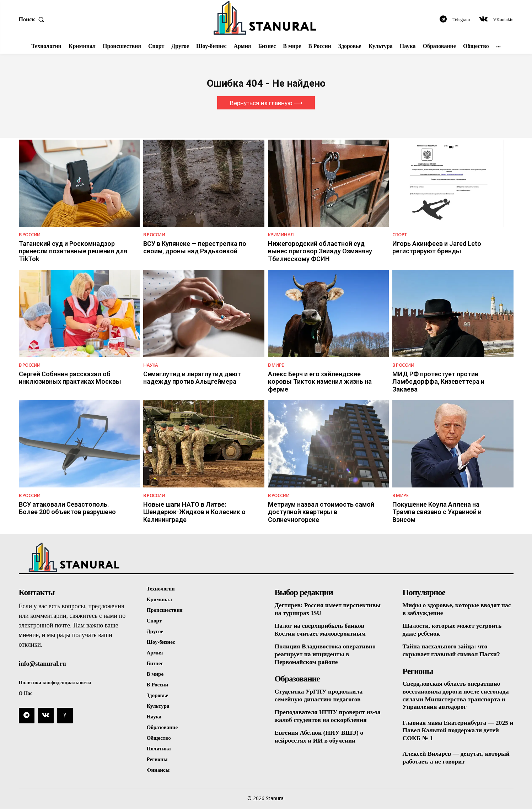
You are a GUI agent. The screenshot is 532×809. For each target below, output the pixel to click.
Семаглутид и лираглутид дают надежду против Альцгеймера (192, 378)
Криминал (281, 235)
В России (30, 235)
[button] (33, 20)
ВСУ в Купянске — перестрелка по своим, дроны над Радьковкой (195, 248)
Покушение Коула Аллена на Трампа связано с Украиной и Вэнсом (437, 512)
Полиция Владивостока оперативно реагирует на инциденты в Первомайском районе (326, 655)
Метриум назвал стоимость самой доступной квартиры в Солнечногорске (321, 512)
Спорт (400, 235)
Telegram (461, 19)
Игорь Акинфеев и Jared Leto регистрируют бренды (437, 248)
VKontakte (503, 19)
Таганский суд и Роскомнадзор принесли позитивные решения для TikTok (73, 252)
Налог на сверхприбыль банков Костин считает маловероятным (321, 630)
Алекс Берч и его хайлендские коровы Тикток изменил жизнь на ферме (320, 382)
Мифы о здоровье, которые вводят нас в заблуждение (452, 609)
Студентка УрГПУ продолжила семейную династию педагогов (320, 696)
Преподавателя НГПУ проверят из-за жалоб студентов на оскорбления (329, 717)
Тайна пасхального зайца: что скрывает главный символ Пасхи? (453, 651)
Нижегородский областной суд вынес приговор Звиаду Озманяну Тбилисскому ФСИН (320, 252)
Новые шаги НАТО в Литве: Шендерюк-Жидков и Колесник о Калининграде (194, 512)
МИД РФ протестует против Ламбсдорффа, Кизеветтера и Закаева (438, 382)
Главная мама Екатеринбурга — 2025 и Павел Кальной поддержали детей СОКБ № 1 (457, 731)
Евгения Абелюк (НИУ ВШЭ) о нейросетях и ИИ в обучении (320, 737)
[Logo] (266, 18)
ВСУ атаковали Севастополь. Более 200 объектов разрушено (67, 509)
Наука (151, 365)
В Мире (276, 365)
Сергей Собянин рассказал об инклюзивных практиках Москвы (70, 378)
